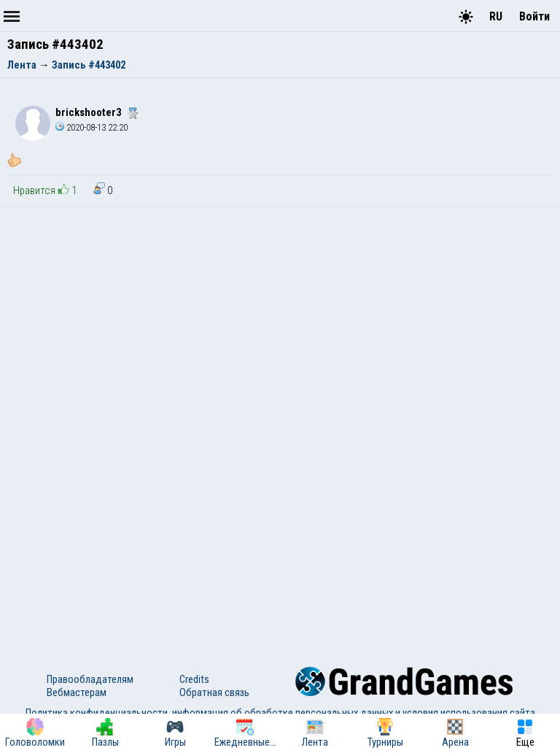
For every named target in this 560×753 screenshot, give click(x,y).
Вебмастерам (77, 692)
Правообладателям (90, 679)
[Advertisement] (280, 317)
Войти (534, 16)
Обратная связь (214, 692)
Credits (194, 679)
